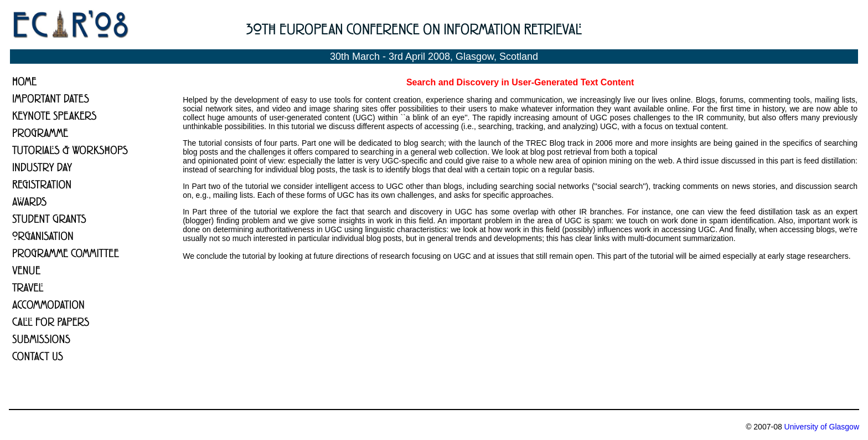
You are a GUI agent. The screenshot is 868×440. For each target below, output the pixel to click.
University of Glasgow (822, 427)
